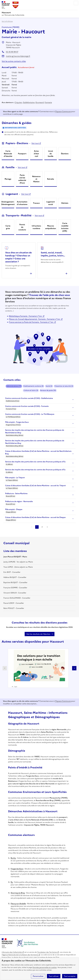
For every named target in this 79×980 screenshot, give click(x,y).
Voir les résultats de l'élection (38, 634)
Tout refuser (54, 976)
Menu (76, 3)
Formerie (48, 102)
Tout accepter (70, 976)
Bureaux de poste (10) (48, 390)
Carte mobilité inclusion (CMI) (65, 227)
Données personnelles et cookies (45, 967)
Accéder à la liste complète (39, 349)
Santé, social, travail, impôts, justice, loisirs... (53, 254)
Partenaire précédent (5, 668)
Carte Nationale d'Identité (8, 154)
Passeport (22, 154)
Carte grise (8, 227)
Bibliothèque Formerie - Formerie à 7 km (26, 316)
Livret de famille (51, 154)
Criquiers (18, 102)
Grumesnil (40, 102)
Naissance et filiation (36, 179)
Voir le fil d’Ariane (7, 21)
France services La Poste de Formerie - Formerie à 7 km (31, 322)
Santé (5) (49, 386)
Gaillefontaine (29, 102)
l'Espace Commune (63, 111)
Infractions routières (36, 227)
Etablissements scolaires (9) (33, 386)
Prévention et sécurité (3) (64, 386)
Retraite (51, 179)
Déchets (65, 203)
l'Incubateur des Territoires (47, 952)
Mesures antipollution (51, 227)
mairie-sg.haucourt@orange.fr (18, 56)
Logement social (51, 203)
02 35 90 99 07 (12, 52)
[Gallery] (39, 668)
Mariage (8, 179)
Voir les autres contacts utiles (14, 61)
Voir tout (35, 143)
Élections (65, 154)
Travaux (36, 203)
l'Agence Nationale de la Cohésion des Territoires (20, 955)
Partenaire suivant (74, 668)
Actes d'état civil (36, 154)
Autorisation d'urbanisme (22, 203)
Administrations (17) (14, 386)
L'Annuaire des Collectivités (12, 952)
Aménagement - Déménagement (8, 203)
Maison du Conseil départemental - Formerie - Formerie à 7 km (35, 319)
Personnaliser (38, 976)
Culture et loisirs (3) (31, 390)
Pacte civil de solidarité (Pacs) (22, 179)
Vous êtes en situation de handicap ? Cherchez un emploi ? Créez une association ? (19, 257)
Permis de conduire (22, 227)
